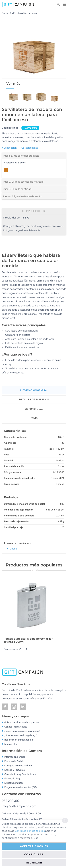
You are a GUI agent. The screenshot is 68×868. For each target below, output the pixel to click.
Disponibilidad (34, 409)
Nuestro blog (11, 744)
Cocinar (6, 13)
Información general (15, 757)
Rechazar (34, 863)
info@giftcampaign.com (19, 806)
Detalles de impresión (34, 400)
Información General (34, 390)
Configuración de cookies (30, 831)
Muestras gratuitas (14, 783)
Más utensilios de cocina (25, 13)
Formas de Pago (13, 779)
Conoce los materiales (16, 727)
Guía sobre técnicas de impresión (21, 722)
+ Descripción (9, 148)
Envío (34, 418)
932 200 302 (11, 801)
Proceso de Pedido (14, 761)
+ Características (29, 148)
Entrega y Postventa (15, 770)
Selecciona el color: (15, 163)
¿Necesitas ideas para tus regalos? (22, 731)
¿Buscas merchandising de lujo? (21, 735)
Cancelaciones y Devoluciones (20, 774)
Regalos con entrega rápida (19, 740)
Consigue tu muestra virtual (18, 766)
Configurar (34, 854)
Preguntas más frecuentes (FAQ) (21, 787)
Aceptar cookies (34, 846)
